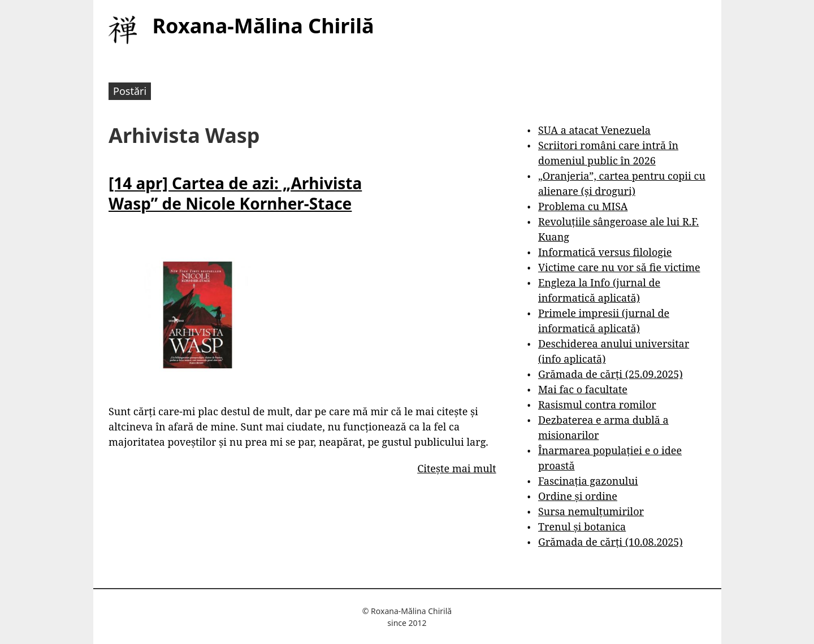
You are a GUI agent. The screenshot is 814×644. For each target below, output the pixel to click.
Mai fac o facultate (583, 389)
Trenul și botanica (582, 526)
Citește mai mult (456, 468)
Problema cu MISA (583, 206)
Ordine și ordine (578, 496)
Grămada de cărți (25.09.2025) (610, 374)
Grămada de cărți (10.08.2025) (610, 542)
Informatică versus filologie (605, 252)
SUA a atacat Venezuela (594, 130)
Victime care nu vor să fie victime (619, 267)
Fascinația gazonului (588, 481)
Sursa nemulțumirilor (591, 511)
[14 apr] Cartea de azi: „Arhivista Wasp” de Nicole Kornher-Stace (235, 193)
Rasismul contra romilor (597, 404)
